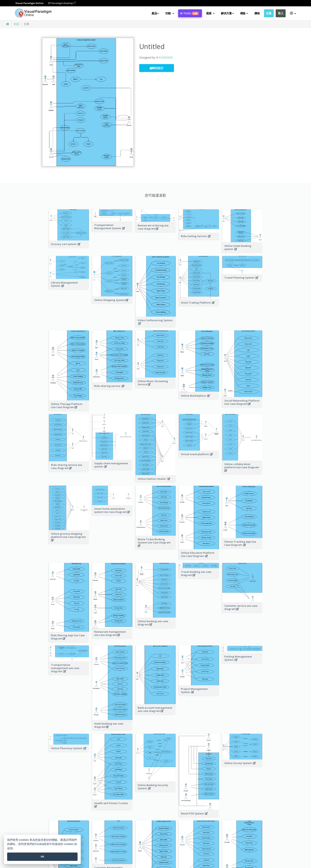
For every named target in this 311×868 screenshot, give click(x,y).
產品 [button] (155, 13)
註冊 (269, 13)
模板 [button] (244, 13)
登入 (281, 13)
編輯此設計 (157, 68)
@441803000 (164, 57)
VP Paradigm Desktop (62, 3)
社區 (16, 24)
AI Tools (190, 13)
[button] (169, 13)
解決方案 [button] (227, 13)
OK (42, 857)
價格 (257, 13)
